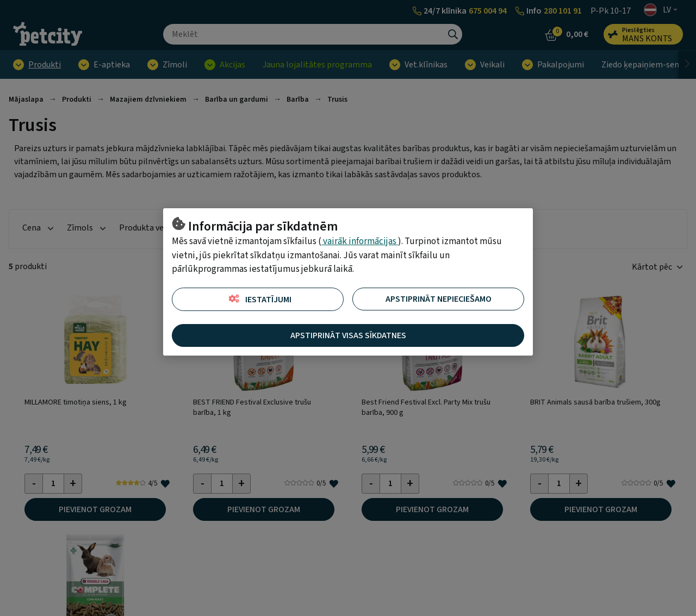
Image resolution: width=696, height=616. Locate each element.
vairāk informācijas (360, 241)
